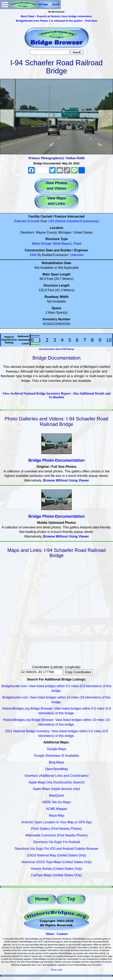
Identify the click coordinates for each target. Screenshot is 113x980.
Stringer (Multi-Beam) (56, 244)
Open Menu (5, 5)
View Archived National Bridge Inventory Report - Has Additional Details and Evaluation (56, 395)
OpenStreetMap (57, 769)
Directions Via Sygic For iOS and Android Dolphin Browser (56, 849)
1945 (33, 255)
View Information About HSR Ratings (56, 349)
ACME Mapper (57, 809)
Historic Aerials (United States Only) (56, 869)
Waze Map (56, 815)
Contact (62, 934)
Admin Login (56, 970)
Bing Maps (56, 762)
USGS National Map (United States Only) (57, 855)
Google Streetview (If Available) (57, 756)
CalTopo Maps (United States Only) (57, 875)
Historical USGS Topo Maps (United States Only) (57, 862)
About (50, 934)
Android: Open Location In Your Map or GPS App (57, 822)
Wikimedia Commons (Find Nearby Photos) (56, 835)
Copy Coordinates (78, 672)
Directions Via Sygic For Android (56, 842)
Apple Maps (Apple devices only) (56, 789)
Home (42, 899)
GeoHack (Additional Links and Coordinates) (56, 776)
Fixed (77, 244)
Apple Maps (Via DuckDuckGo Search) (56, 782)
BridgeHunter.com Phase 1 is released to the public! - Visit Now (56, 21)
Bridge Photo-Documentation (56, 460)
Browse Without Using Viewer (66, 480)
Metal (36, 244)
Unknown (77, 255)
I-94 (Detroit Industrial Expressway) (74, 221)
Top (71, 899)
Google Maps (56, 749)
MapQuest (56, 795)
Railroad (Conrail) (27, 221)
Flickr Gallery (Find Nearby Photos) (56, 829)
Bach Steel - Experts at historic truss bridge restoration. (56, 16)
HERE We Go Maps (56, 802)
